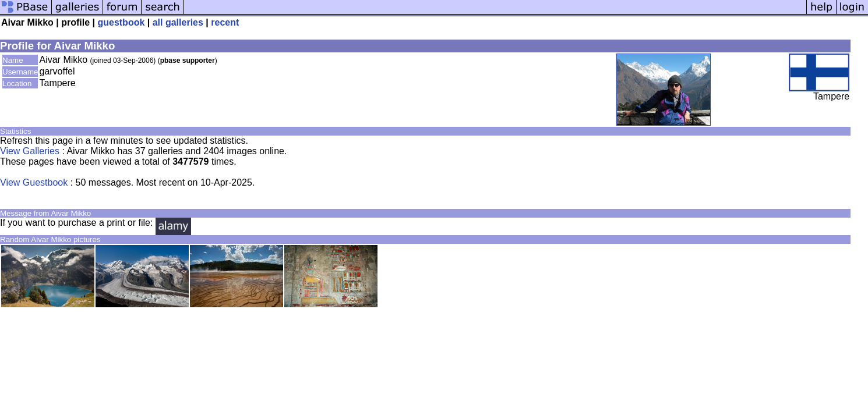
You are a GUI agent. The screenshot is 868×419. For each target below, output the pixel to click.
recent (225, 22)
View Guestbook (34, 182)
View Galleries (30, 151)
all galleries (178, 22)
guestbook (121, 22)
